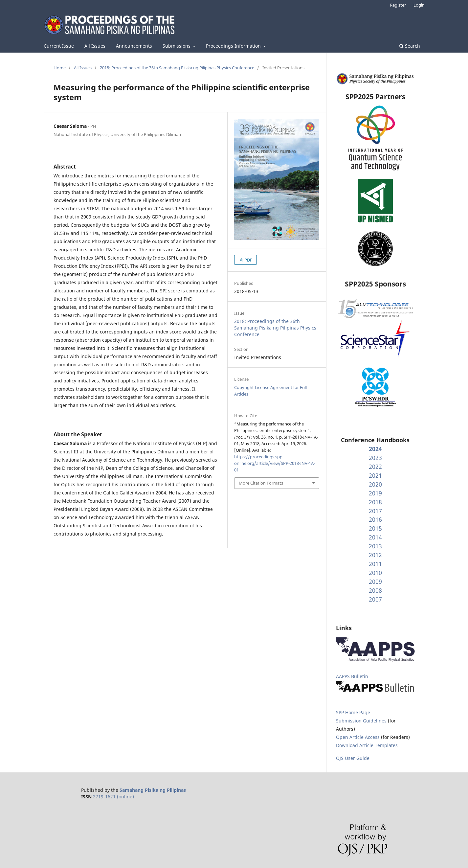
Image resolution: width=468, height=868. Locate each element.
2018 (375, 502)
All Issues (95, 46)
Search (410, 46)
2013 (375, 546)
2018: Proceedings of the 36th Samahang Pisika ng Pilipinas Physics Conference (177, 68)
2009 (375, 582)
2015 (375, 528)
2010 (375, 573)
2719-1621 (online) (113, 797)
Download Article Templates (367, 745)
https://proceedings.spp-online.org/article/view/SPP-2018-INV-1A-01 (275, 463)
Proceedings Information (234, 46)
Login (419, 5)
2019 (375, 493)
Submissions (177, 46)
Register (398, 5)
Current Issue (59, 46)
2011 (375, 564)
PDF (248, 260)
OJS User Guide (353, 758)
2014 (375, 537)
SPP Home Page (353, 712)
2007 (375, 599)
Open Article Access (358, 737)
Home (60, 68)
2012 (375, 555)
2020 (375, 484)
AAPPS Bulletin (352, 676)
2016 (375, 519)
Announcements (134, 46)
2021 (375, 475)
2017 (375, 511)
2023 (375, 458)
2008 (375, 590)
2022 (375, 467)
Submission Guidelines (362, 721)
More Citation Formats (261, 483)
